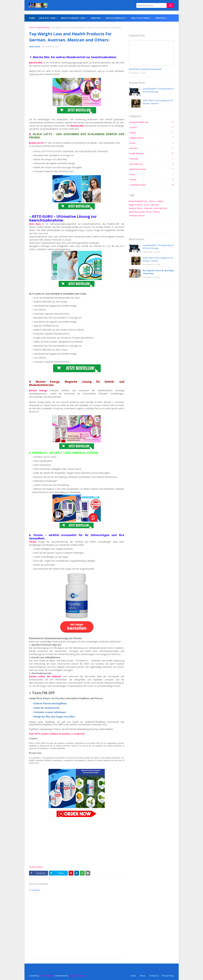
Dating (152, 133)
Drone (152, 143)
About (142, 976)
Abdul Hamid (35, 47)
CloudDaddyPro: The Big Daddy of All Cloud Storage (158, 90)
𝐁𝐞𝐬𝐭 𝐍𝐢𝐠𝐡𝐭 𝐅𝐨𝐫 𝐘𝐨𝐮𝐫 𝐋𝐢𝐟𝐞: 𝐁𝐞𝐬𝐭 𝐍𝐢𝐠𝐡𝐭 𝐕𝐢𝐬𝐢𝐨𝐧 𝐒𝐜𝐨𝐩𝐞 (158, 272)
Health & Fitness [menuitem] (140, 18)
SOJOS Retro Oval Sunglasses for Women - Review (158, 102)
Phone (152, 174)
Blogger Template (77, 976)
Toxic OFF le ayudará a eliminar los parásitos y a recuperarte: (57, 734)
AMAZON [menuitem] (95, 18)
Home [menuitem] (32, 18)
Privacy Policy (168, 976)
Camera (152, 127)
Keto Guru (35, 224)
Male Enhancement (152, 169)
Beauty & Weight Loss (152, 122)
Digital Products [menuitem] (115, 18)
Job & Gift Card (152, 164)
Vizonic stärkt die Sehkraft (46, 676)
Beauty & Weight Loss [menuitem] (73, 18)
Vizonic (34, 542)
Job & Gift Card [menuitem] (47, 18)
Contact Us (154, 976)
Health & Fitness (43, 28)
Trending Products (152, 185)
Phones (152, 180)
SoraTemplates (47, 976)
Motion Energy (40, 390)
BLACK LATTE (37, 143)
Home (32, 28)
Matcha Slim (36, 63)
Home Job (152, 159)
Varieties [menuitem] (160, 18)
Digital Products (152, 138)
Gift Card (152, 148)
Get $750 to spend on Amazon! (145, 69)
